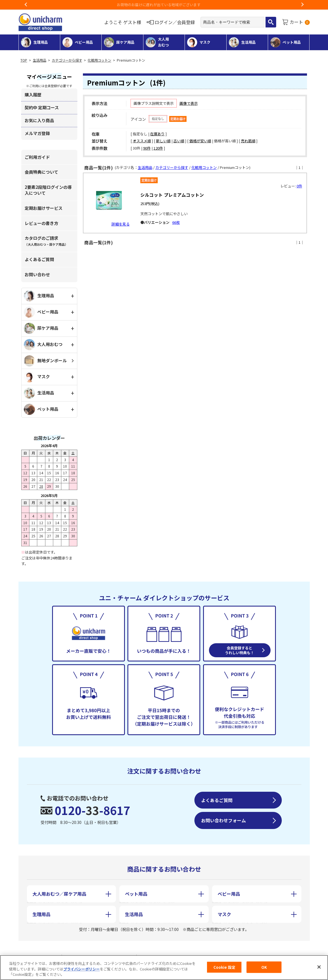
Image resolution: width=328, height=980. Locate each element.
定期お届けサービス (44, 208)
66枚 (176, 222)
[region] (164, 968)
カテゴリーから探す (67, 60)
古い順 (179, 141)
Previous (26, 5)
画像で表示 (189, 103)
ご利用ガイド (37, 157)
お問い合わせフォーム (224, 820)
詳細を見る (121, 224)
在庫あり (157, 134)
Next (302, 5)
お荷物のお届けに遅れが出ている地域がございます (164, 5)
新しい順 (163, 141)
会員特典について (41, 172)
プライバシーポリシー (82, 969)
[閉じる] (319, 967)
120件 (158, 148)
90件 (147, 148)
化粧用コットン (99, 60)
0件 (299, 186)
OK (264, 967)
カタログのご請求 (46, 241)
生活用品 (39, 60)
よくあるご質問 (39, 259)
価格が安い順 (200, 141)
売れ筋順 (248, 141)
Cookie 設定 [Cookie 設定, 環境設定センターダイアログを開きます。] (224, 967)
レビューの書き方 (41, 223)
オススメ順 (142, 141)
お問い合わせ (37, 274)
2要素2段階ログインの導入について (48, 190)
